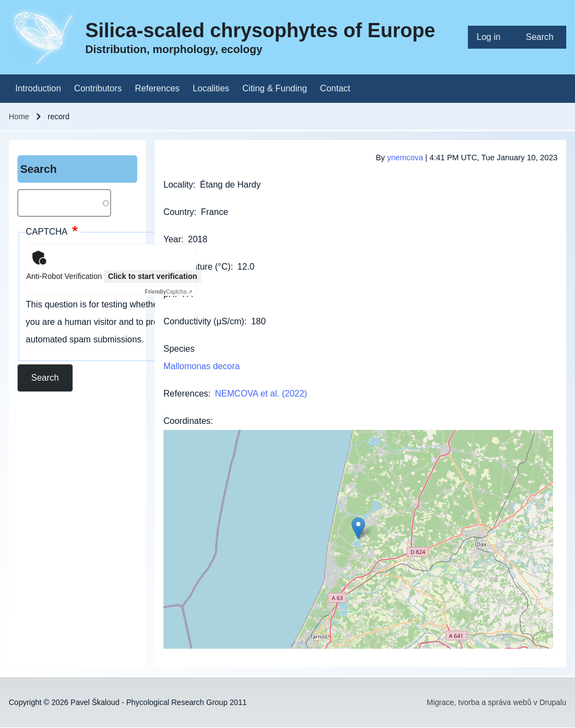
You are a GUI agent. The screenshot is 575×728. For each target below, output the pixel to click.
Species (179, 349)
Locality (178, 185)
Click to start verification (152, 276)
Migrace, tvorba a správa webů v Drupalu (497, 702)
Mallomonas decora (202, 366)
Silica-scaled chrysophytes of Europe (260, 30)
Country (179, 212)
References (186, 394)
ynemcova (405, 158)
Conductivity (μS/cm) (204, 321)
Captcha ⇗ (169, 292)
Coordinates (187, 421)
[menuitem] (492, 37)
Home (19, 117)
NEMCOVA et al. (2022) (261, 394)
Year (172, 239)
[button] (358, 528)
